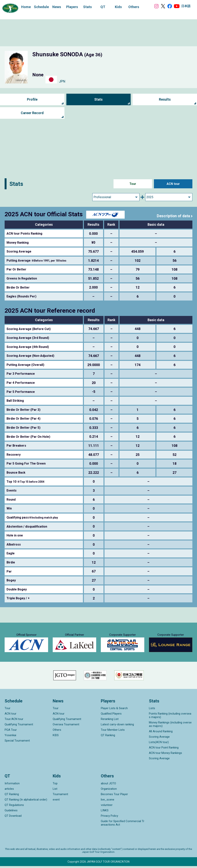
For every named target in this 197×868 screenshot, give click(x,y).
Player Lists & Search (114, 710)
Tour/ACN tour (14, 721)
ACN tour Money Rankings (165, 755)
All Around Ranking (161, 733)
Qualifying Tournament (19, 726)
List (55, 791)
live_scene (108, 801)
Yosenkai (10, 737)
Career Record (32, 113)
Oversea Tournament (66, 726)
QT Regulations (14, 807)
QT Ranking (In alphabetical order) (26, 801)
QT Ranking (108, 737)
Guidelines (11, 812)
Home (25, 7)
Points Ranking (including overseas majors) (170, 717)
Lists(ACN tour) (159, 744)
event (56, 801)
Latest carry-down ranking (117, 726)
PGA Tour (11, 732)
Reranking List (110, 721)
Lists (152, 710)
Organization (109, 791)
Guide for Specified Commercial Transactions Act (123, 825)
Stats (98, 100)
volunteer (107, 807)
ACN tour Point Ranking (164, 749)
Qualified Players (111, 716)
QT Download (13, 818)
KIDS (56, 737)
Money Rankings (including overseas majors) (170, 726)
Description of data (173, 216)
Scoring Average (159, 739)
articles (9, 791)
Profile (32, 100)
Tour (133, 184)
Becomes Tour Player (114, 796)
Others (57, 732)
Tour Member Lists (113, 732)
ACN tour (173, 184)
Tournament (60, 796)
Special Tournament (17, 743)
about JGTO (108, 785)
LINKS (105, 812)
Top (55, 785)
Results (165, 100)
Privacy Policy (109, 818)
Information (12, 785)
